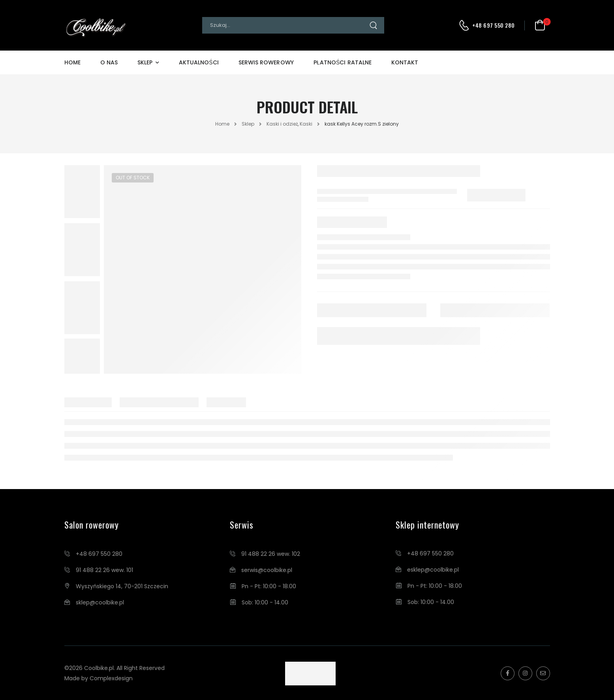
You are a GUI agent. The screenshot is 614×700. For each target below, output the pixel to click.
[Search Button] (376, 25)
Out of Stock (133, 178)
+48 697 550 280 (494, 25)
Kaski (306, 124)
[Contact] (465, 25)
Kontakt (405, 62)
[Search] (285, 25)
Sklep (145, 62)
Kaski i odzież (282, 124)
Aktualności (199, 62)
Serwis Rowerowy (266, 62)
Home (72, 62)
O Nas (109, 62)
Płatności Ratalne (343, 62)
